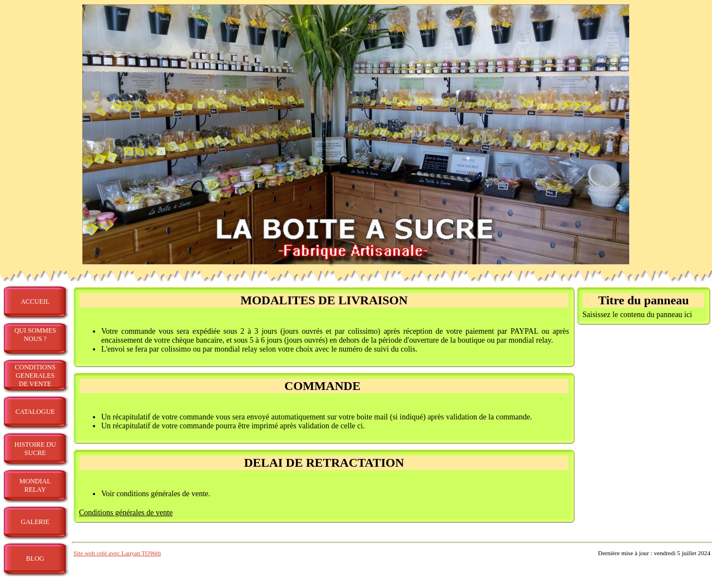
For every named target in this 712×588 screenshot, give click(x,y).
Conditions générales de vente (126, 513)
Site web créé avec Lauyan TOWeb (117, 553)
